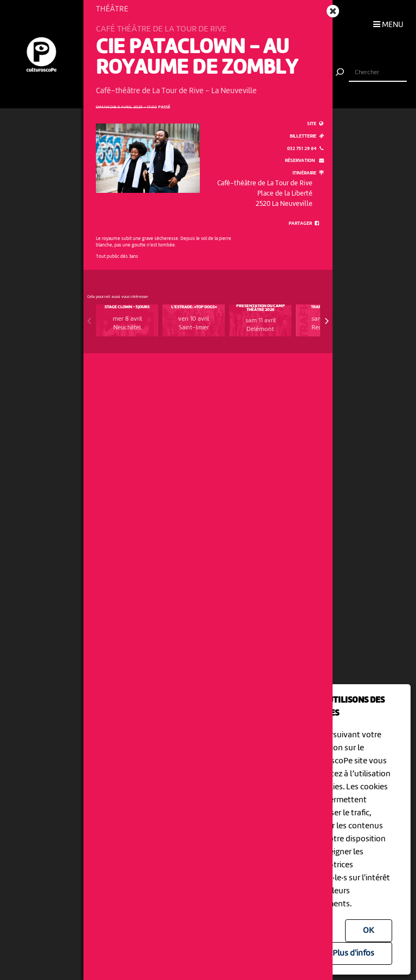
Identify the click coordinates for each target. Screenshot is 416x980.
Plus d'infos (353, 953)
